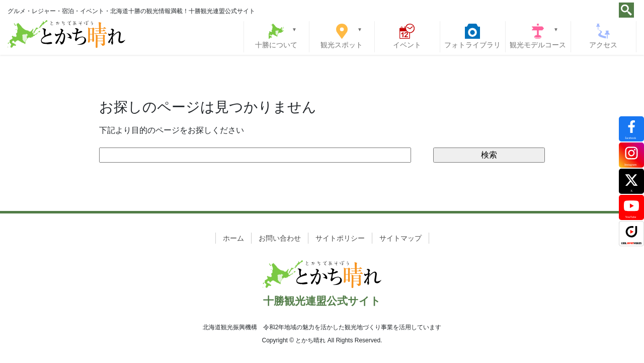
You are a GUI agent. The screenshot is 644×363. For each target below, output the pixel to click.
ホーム (233, 238)
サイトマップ (400, 238)
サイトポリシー (340, 238)
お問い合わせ (280, 238)
